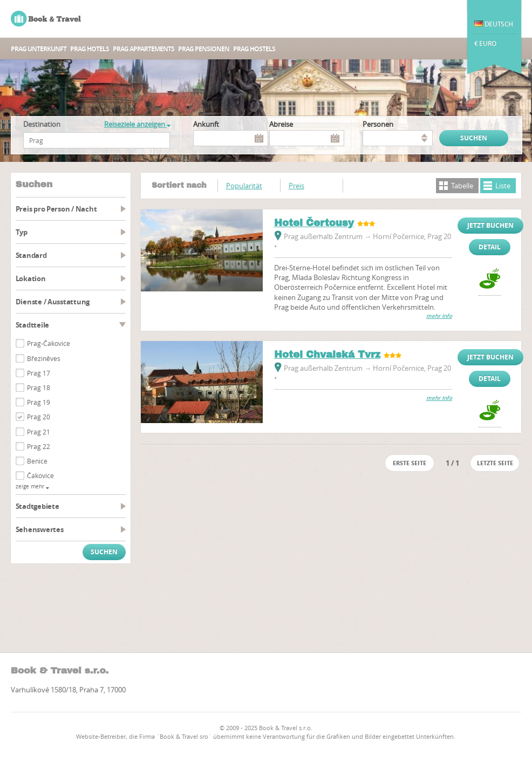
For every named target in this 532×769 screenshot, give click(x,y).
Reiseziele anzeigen (137, 124)
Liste (503, 186)
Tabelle (462, 186)
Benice (37, 461)
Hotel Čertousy (314, 223)
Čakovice (40, 475)
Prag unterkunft (39, 49)
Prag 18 (39, 387)
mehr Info (439, 316)
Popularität (244, 186)
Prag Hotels (90, 49)
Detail (490, 247)
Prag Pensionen (204, 49)
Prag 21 (39, 432)
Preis (296, 186)
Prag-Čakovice (49, 343)
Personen (378, 124)
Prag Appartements (144, 49)
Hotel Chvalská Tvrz (327, 355)
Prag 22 (39, 446)
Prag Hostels (254, 49)
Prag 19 (39, 402)
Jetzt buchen (490, 225)
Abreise (281, 124)
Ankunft (206, 124)
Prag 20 (39, 417)
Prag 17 (39, 373)
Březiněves (44, 358)
